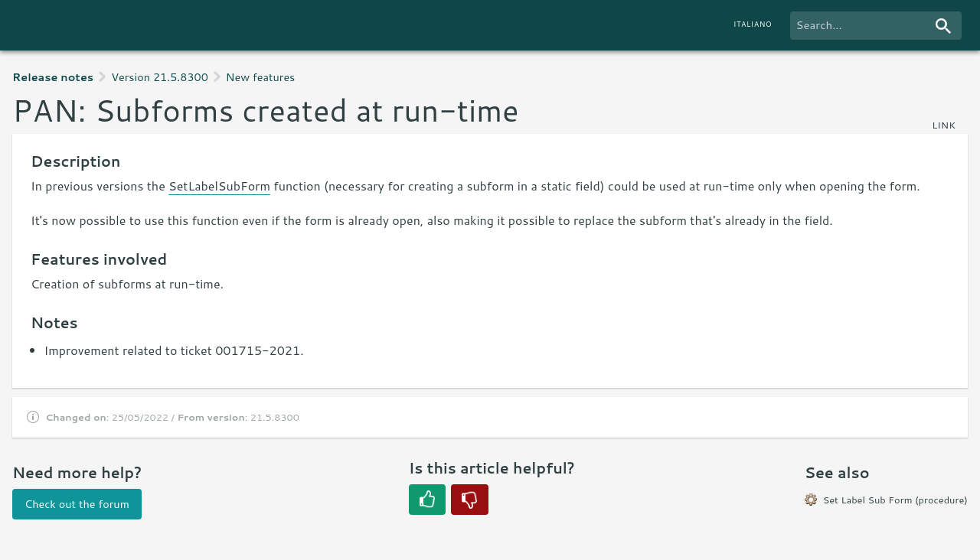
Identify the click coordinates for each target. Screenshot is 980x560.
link (944, 125)
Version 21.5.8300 (160, 77)
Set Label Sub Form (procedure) (895, 500)
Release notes (53, 77)
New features (260, 77)
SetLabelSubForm (219, 186)
